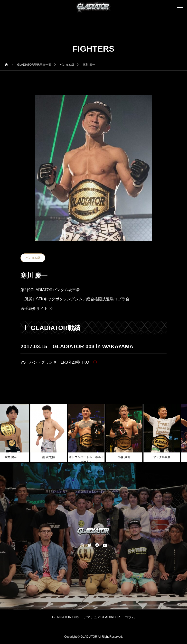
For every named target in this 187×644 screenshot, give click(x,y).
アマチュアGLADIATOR (102, 617)
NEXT (152, 381)
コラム (130, 617)
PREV (36, 381)
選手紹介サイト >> (37, 308)
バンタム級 (33, 258)
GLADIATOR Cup (65, 617)
